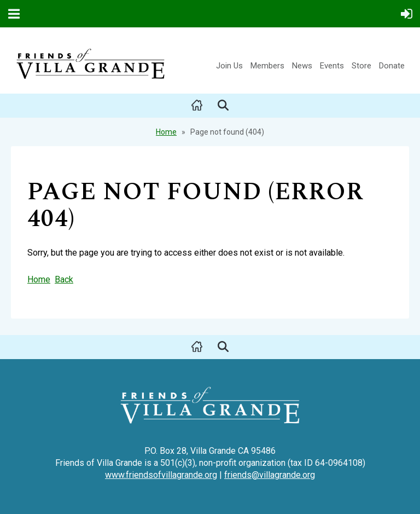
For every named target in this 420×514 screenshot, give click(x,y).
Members (267, 66)
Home (166, 132)
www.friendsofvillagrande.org (161, 475)
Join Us (229, 66)
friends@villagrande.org (270, 475)
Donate (392, 66)
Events (332, 66)
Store (361, 66)
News (302, 66)
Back (64, 279)
